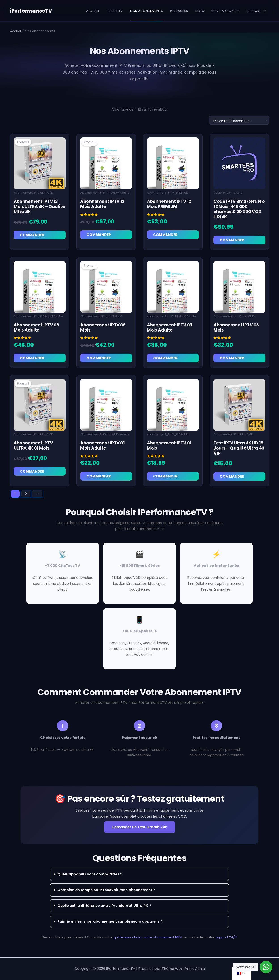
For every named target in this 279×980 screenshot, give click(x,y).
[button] (238, 11)
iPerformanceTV (30, 11)
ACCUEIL (93, 11)
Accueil (16, 31)
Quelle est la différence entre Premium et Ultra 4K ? (104, 906)
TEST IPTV (115, 11)
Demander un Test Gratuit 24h (140, 827)
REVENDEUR (179, 11)
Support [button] (256, 11)
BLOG (200, 11)
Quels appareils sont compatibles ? (90, 874)
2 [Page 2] (26, 494)
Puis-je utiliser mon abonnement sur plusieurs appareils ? (110, 921)
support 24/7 (226, 938)
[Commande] (239, 120)
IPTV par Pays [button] (225, 11)
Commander (32, 235)
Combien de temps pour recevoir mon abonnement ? (106, 890)
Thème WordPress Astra (183, 969)
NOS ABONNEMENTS (147, 11)
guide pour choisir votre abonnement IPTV (148, 938)
